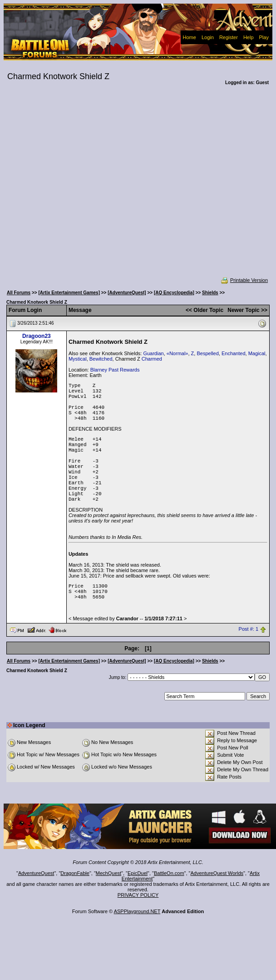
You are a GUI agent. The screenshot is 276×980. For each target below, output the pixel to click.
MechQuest (108, 873)
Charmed (152, 359)
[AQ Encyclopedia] (174, 293)
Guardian (153, 353)
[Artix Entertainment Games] (69, 293)
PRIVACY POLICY (138, 895)
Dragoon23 (37, 336)
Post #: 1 (249, 629)
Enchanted (234, 353)
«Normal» (177, 353)
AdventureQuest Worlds (217, 873)
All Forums (19, 293)
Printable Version (244, 280)
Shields (210, 293)
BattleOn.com (169, 873)
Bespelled (207, 353)
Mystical (78, 359)
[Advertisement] (88, 187)
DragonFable (75, 873)
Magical (257, 353)
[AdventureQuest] (127, 293)
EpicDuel (138, 873)
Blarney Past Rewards (115, 370)
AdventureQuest (36, 873)
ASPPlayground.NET (137, 911)
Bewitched (101, 359)
